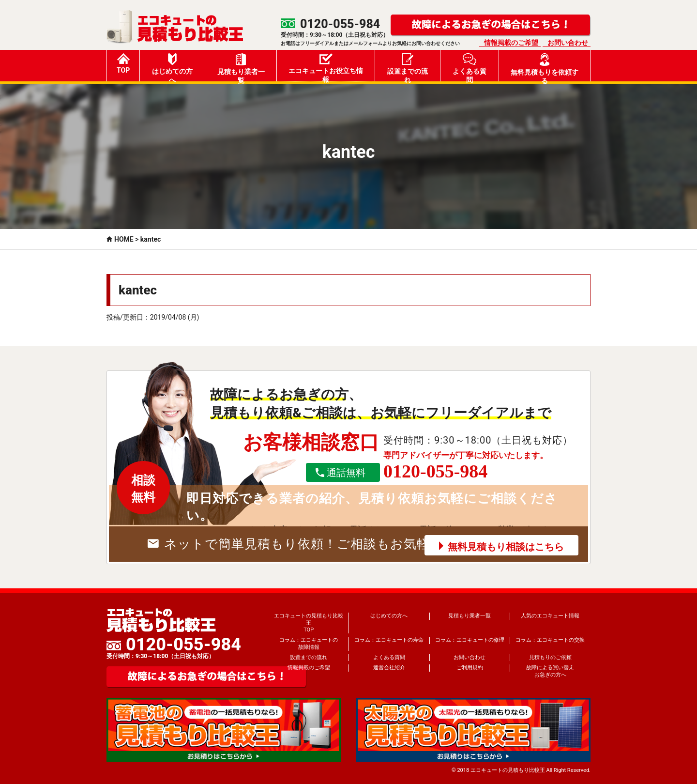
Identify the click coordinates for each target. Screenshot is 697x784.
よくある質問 (470, 67)
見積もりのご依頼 (550, 657)
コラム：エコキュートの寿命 (389, 640)
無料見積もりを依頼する (545, 67)
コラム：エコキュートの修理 (470, 640)
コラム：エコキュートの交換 (550, 640)
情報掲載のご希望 (511, 43)
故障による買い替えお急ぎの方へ (550, 671)
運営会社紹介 (389, 668)
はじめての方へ (172, 67)
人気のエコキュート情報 (550, 616)
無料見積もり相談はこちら (506, 547)
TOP (123, 64)
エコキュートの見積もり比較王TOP (309, 623)
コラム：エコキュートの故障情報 (309, 643)
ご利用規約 (470, 668)
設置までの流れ (408, 67)
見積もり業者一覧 (241, 67)
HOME (124, 239)
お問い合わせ (568, 43)
